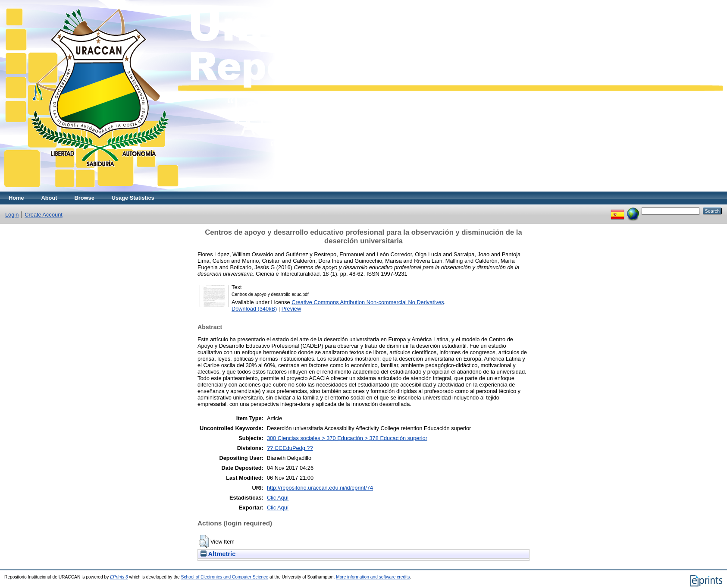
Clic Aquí (278, 498)
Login (12, 215)
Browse (85, 198)
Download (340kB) (254, 309)
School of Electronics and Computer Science (225, 577)
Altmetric (218, 554)
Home (16, 198)
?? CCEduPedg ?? (290, 448)
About (49, 198)
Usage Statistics (133, 198)
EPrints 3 (119, 577)
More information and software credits (373, 577)
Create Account (44, 215)
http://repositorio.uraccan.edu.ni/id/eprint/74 (320, 488)
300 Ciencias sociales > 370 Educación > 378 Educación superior (347, 438)
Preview (291, 309)
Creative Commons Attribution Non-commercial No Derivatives (368, 302)
